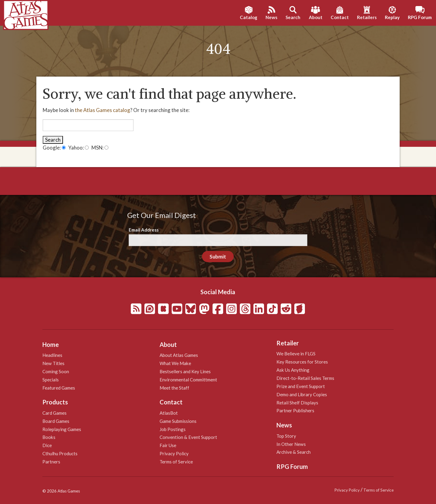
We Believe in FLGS (296, 354)
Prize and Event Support (301, 386)
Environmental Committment (188, 380)
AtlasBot (169, 413)
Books (49, 437)
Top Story (286, 436)
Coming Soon (56, 371)
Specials (51, 380)
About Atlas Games (179, 355)
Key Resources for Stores (302, 362)
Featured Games (59, 388)
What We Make (175, 363)
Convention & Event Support (188, 437)
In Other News (291, 444)
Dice (47, 445)
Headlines (52, 355)
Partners (51, 462)
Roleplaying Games (62, 429)
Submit (218, 257)
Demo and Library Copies (302, 394)
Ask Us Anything (293, 370)
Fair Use (168, 445)
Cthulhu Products (60, 453)
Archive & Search (294, 452)
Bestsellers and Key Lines (185, 371)
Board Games (56, 421)
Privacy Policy (174, 453)
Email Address (144, 230)
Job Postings (173, 429)
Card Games (54, 413)
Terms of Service (176, 462)
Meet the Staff (174, 388)
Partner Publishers (295, 410)
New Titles (53, 363)
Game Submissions (178, 421)
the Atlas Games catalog (102, 110)
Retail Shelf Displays (297, 403)
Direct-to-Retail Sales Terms (305, 378)
